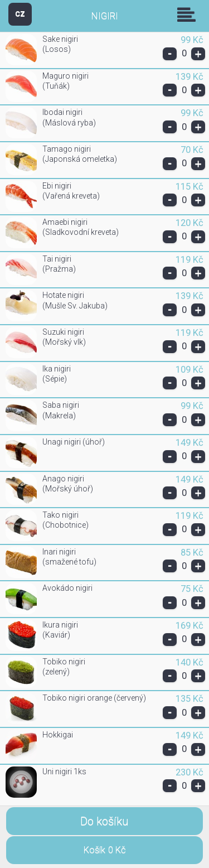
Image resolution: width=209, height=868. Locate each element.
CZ (20, 14)
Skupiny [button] (189, 15)
